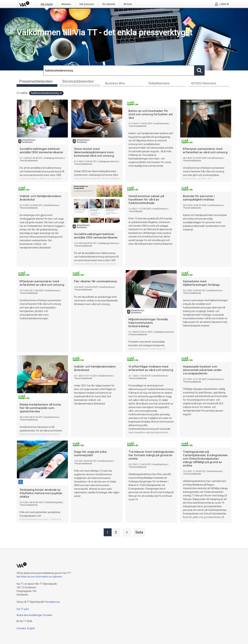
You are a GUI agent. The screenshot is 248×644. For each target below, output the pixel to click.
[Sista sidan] (139, 532)
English (31, 628)
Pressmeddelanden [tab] (36, 81)
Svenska (21, 628)
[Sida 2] (116, 532)
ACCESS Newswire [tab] (204, 84)
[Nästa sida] (127, 532)
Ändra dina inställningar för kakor (35, 615)
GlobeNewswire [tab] (159, 84)
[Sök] (119, 70)
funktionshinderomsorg (46, 93)
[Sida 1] (108, 532)
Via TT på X (23, 609)
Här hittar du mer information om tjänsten (39, 577)
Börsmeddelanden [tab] (78, 81)
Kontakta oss (53, 602)
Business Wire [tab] (115, 84)
